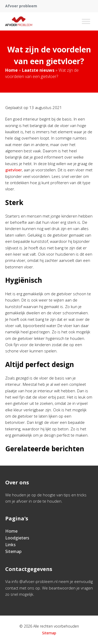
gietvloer (14, 170)
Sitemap (13, 551)
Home (11, 70)
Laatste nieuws (38, 70)
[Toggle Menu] (86, 21)
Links (10, 545)
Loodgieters (17, 538)
